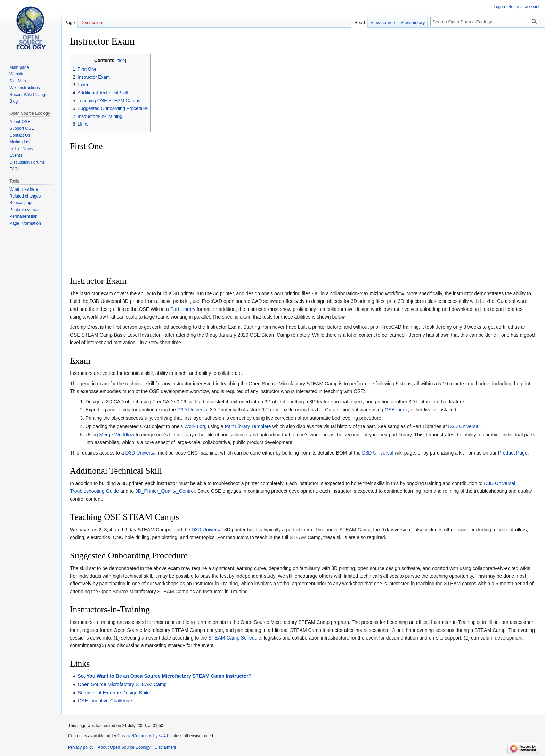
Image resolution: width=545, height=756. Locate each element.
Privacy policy (81, 747)
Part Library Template (248, 426)
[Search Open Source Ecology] (485, 22)
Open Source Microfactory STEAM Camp (122, 684)
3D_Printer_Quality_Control (165, 491)
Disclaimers (165, 747)
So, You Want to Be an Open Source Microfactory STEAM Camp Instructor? (164, 676)
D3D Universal (193, 410)
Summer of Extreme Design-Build (114, 693)
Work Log (195, 426)
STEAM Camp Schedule (235, 638)
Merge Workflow (117, 435)
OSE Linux (396, 410)
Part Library (183, 309)
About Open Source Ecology (124, 747)
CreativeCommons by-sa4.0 (143, 736)
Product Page (513, 453)
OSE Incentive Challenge (105, 701)
